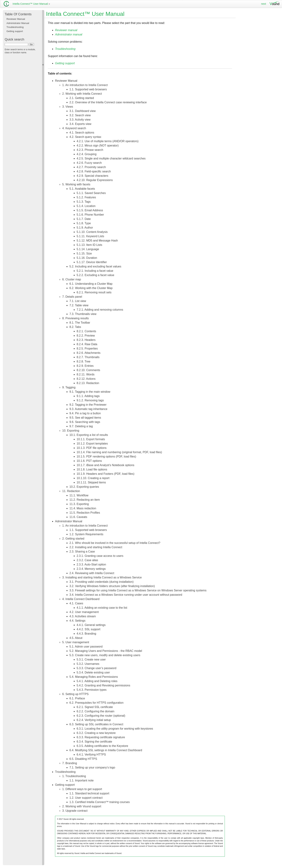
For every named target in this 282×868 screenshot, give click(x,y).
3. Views (68, 107)
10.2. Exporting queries (84, 487)
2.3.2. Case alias (87, 560)
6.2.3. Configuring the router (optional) (101, 716)
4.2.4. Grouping (87, 154)
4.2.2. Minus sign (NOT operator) (98, 146)
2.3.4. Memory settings (91, 569)
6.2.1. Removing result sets (94, 292)
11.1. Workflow (79, 495)
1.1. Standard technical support (89, 793)
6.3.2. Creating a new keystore (96, 733)
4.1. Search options (82, 133)
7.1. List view (78, 301)
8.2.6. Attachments (89, 353)
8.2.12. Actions (86, 379)
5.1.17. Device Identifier (92, 262)
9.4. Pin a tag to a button (85, 413)
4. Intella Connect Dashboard (81, 599)
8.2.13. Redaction (88, 383)
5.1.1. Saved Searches (91, 193)
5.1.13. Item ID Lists (89, 245)
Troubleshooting (65, 772)
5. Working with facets (76, 184)
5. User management (76, 642)
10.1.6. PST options (89, 461)
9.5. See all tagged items (85, 418)
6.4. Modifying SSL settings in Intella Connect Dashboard (106, 750)
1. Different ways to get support (82, 789)
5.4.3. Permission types (92, 690)
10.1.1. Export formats (91, 439)
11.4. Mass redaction (83, 508)
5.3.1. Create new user (91, 660)
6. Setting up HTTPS (75, 694)
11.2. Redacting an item (85, 500)
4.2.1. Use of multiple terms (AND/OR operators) (108, 141)
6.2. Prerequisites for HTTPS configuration (96, 703)
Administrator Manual (69, 521)
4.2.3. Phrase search (90, 150)
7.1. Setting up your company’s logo (92, 767)
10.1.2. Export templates (92, 444)
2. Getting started (73, 539)
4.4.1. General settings (91, 625)
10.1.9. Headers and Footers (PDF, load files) (105, 474)
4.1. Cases (76, 603)
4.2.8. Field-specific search (94, 171)
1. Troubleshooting (74, 776)
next (264, 4)
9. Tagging (69, 387)
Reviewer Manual (66, 81)
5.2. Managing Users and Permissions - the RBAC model (106, 651)
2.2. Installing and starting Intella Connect (96, 547)
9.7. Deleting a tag (81, 426)
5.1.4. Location (86, 206)
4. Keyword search (74, 128)
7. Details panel (72, 297)
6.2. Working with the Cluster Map (91, 288)
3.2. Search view (80, 115)
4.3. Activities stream (83, 616)
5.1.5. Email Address (90, 210)
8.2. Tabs (75, 327)
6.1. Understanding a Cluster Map (91, 284)
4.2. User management (84, 612)
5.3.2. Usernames (88, 664)
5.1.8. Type (84, 223)
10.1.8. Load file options (92, 469)
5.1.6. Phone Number (90, 215)
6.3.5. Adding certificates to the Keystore (102, 746)
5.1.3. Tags (84, 202)
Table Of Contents (18, 14)
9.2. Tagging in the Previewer (88, 405)
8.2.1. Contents (86, 331)
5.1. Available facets (82, 189)
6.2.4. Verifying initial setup (94, 720)
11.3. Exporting (79, 504)
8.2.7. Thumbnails (88, 357)
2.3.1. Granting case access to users (100, 556)
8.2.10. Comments (88, 370)
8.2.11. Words (86, 374)
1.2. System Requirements (86, 534)
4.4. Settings (77, 621)
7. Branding (70, 763)
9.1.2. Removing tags (90, 400)
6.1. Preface (77, 698)
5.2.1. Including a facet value (95, 271)
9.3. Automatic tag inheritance (88, 409)
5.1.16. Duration (87, 258)
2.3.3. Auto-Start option (91, 564)
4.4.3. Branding (86, 634)
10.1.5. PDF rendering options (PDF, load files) (106, 456)
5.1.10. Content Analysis (92, 232)
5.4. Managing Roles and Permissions (94, 677)
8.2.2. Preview (86, 336)
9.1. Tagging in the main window (90, 392)
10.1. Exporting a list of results (89, 435)
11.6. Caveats (78, 517)
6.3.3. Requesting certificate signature (101, 737)
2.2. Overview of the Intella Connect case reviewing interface (108, 102)
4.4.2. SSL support (88, 629)
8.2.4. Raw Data (87, 344)
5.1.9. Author (85, 228)
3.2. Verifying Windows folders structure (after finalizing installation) (112, 586)
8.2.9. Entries (85, 366)
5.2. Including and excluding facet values (95, 266)
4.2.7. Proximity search (91, 167)
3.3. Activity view (80, 120)
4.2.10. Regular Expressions (95, 180)
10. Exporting (71, 431)
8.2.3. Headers (86, 340)
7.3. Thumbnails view (83, 314)
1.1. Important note (81, 780)
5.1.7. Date (84, 219)
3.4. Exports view (80, 124)
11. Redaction (71, 491)
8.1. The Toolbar (80, 323)
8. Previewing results (76, 318)
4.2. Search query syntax (85, 137)
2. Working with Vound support (82, 806)
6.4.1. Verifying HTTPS (91, 755)
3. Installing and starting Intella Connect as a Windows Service (102, 577)
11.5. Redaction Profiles (85, 513)
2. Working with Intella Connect (82, 94)
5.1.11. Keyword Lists (90, 236)
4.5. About (76, 638)
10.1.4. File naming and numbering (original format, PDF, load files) (119, 452)
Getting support (65, 785)
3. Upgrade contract (75, 811)
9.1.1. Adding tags (88, 396)
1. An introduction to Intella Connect (85, 85)
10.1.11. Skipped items (91, 482)
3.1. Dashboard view (83, 111)
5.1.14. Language (88, 249)
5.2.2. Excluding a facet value (95, 275)
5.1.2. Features (86, 197)
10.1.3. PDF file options (92, 448)
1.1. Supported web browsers (88, 89)
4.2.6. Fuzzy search (89, 163)
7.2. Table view (79, 305)
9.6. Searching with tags (85, 422)
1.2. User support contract (86, 798)
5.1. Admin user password (86, 647)
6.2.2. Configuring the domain (95, 711)
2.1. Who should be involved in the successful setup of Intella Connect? (115, 543)
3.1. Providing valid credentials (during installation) (102, 582)
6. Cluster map (72, 279)
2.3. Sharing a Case (82, 552)
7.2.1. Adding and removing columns (100, 310)
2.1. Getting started (82, 98)
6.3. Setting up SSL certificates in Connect (96, 724)
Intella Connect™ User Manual (30, 4)
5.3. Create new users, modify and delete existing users (105, 655)
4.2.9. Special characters (92, 176)
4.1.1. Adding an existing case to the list (102, 608)
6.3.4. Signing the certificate (94, 742)
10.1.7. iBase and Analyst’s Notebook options (105, 465)
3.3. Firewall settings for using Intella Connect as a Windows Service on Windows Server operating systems (138, 590)
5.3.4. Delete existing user (93, 672)
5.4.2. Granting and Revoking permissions (103, 685)
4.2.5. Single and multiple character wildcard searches (111, 158)
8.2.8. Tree (84, 361)
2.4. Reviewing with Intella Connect (92, 573)
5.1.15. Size (84, 253)
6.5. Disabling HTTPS (83, 759)
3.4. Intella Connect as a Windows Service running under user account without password (126, 595)
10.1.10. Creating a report (93, 478)
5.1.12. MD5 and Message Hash (97, 241)
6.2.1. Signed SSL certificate (95, 707)
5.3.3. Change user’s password (96, 668)
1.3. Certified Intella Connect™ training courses (100, 802)
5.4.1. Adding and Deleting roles (97, 681)
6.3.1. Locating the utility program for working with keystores (115, 729)
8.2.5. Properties (87, 349)
